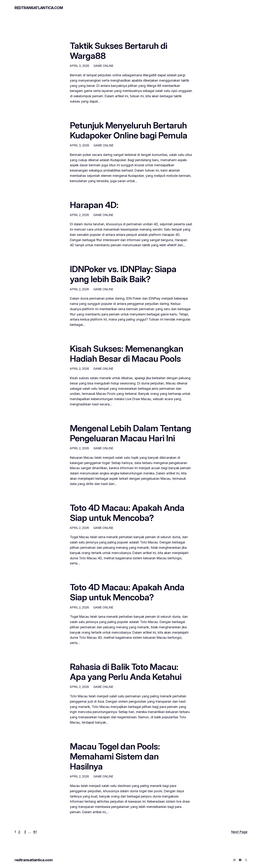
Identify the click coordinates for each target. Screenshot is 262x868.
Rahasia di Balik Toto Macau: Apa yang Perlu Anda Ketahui (126, 672)
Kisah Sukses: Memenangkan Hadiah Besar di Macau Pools (127, 354)
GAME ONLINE (104, 66)
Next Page (239, 832)
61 (35, 832)
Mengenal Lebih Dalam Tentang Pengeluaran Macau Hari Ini (130, 433)
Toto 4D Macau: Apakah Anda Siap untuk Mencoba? (127, 513)
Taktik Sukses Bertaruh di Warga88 (119, 51)
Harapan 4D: (94, 205)
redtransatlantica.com (39, 8)
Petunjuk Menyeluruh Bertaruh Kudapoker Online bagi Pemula (129, 130)
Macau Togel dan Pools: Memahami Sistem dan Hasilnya (115, 756)
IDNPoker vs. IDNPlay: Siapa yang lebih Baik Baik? (123, 274)
